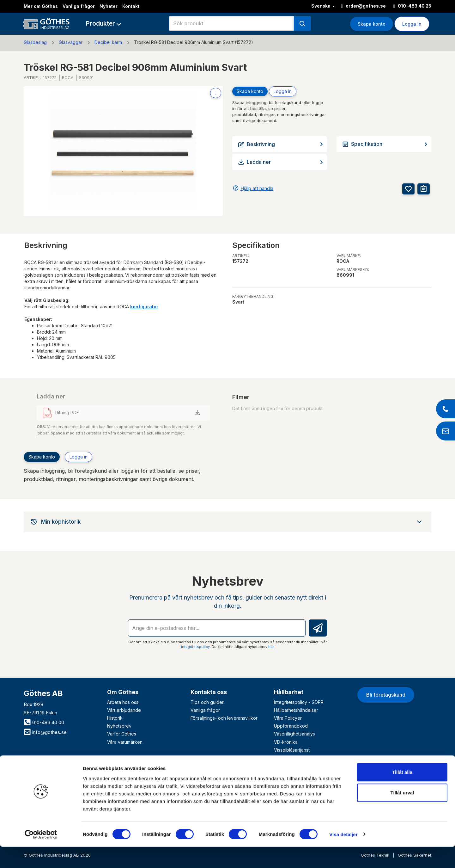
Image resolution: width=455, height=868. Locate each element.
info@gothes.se (45, 732)
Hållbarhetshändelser (296, 710)
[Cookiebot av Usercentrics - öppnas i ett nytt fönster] (41, 856)
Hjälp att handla (257, 188)
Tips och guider (207, 702)
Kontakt (131, 6)
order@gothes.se (364, 6)
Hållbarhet (289, 692)
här (271, 647)
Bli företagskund (386, 695)
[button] (103, 24)
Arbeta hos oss (123, 702)
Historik (115, 718)
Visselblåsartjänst (292, 750)
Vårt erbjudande (124, 710)
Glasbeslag (35, 42)
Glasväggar (71, 42)
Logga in (412, 24)
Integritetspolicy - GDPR (299, 702)
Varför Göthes (122, 734)
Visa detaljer (343, 856)
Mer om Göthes (41, 6)
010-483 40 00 (44, 722)
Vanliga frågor (79, 6)
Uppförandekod (291, 726)
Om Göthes (123, 692)
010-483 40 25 (412, 6)
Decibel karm (108, 42)
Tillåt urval (402, 814)
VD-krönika (286, 742)
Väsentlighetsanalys (294, 734)
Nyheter (109, 6)
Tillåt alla (402, 793)
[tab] (227, 522)
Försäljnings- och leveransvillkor (224, 718)
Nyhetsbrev (119, 726)
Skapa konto (372, 24)
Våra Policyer (288, 718)
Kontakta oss (209, 692)
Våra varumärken (125, 742)
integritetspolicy (195, 647)
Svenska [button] (323, 6)
